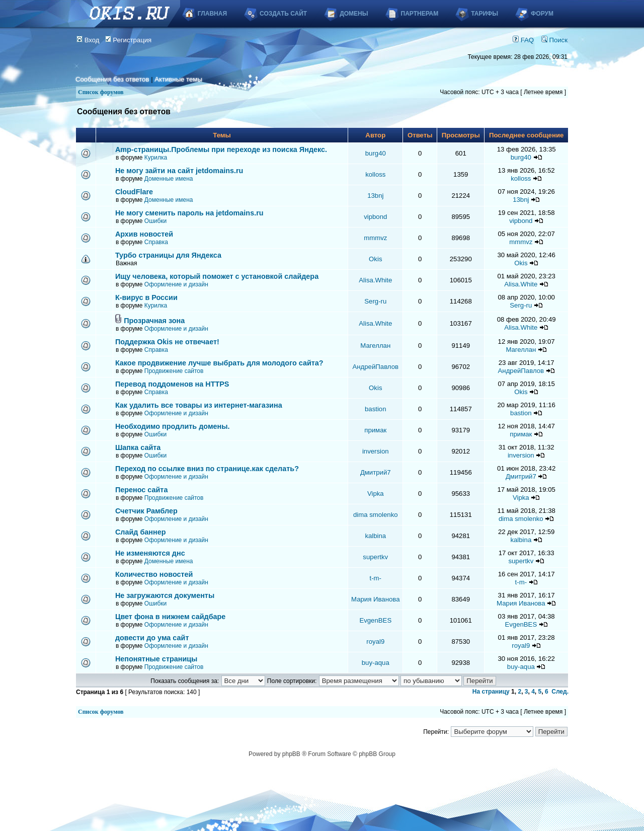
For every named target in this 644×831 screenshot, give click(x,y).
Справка (156, 242)
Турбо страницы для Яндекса (168, 255)
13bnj (375, 196)
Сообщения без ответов (112, 79)
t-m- (376, 578)
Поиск (554, 40)
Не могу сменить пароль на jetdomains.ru (189, 213)
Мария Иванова (375, 599)
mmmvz (375, 238)
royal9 (375, 641)
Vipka (376, 494)
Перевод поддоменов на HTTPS (172, 384)
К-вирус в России (146, 297)
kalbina (375, 536)
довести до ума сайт (152, 638)
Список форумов (101, 92)
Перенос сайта (142, 490)
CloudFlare (134, 192)
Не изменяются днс (150, 553)
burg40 (376, 153)
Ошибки (156, 221)
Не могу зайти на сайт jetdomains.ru (179, 171)
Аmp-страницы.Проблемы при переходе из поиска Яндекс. (221, 149)
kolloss (375, 174)
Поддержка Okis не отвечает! (167, 342)
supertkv (375, 557)
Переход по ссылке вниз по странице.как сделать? (207, 469)
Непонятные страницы (156, 659)
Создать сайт (283, 14)
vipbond (375, 217)
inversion (376, 451)
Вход (88, 40)
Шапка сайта (138, 447)
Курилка (156, 158)
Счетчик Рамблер (146, 511)
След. (560, 692)
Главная (212, 14)
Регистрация (129, 40)
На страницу (491, 692)
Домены (354, 14)
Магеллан (375, 346)
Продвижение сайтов (174, 371)
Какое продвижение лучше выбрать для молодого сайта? (219, 363)
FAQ (523, 40)
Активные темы (178, 79)
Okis (375, 259)
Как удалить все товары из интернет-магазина (199, 405)
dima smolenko (376, 515)
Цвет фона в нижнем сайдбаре (171, 617)
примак (375, 430)
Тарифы (485, 14)
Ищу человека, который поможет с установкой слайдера (217, 276)
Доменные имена (169, 179)
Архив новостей (144, 234)
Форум (542, 14)
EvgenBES (375, 620)
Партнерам (420, 14)
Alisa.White (375, 280)
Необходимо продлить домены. (173, 426)
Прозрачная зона (154, 321)
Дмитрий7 (376, 472)
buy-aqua (376, 663)
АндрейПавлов (376, 367)
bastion (376, 409)
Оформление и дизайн (176, 284)
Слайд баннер (141, 532)
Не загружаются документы (165, 595)
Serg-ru (375, 301)
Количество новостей (154, 574)
